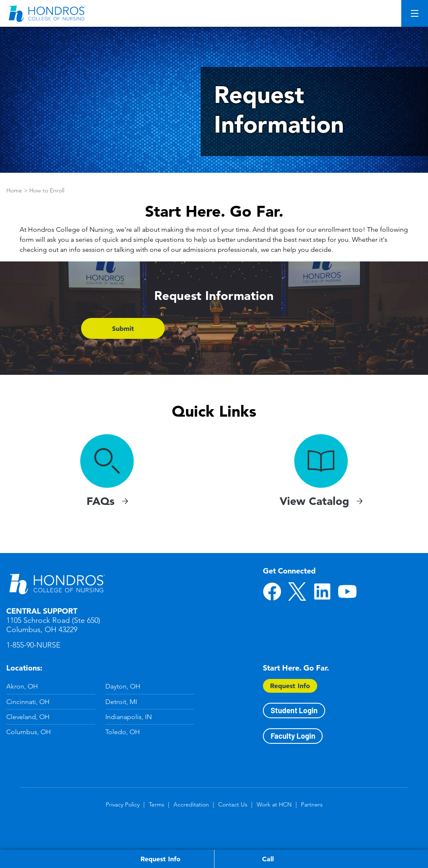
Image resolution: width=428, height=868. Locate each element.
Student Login (294, 710)
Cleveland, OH (28, 717)
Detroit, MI (121, 702)
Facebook (272, 591)
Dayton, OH (123, 686)
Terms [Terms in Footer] (157, 804)
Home (14, 190)
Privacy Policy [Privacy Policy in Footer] (123, 804)
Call (268, 859)
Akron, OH (22, 686)
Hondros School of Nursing (56, 583)
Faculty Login (293, 736)
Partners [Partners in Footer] (312, 804)
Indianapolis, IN (129, 717)
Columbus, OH (29, 732)
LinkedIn (322, 591)
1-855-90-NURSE (33, 645)
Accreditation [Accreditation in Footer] (191, 804)
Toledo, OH (123, 732)
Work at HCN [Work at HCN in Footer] (274, 804)
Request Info (290, 686)
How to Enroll (47, 190)
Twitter (297, 591)
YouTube (347, 591)
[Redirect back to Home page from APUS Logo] (48, 13)
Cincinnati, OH (28, 702)
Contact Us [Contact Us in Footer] (233, 804)
